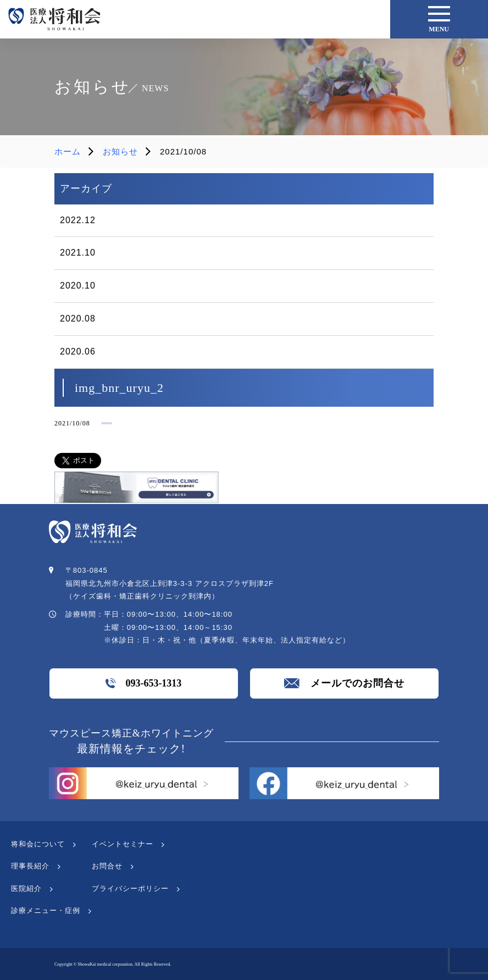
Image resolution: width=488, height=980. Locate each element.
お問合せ (107, 866)
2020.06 (78, 351)
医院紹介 (26, 888)
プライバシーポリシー (130, 888)
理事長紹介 (30, 866)
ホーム (68, 151)
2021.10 (78, 253)
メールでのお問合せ (344, 683)
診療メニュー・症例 (46, 910)
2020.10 (78, 286)
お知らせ (120, 151)
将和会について (38, 844)
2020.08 (78, 319)
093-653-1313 (143, 683)
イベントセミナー (123, 844)
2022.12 (78, 220)
